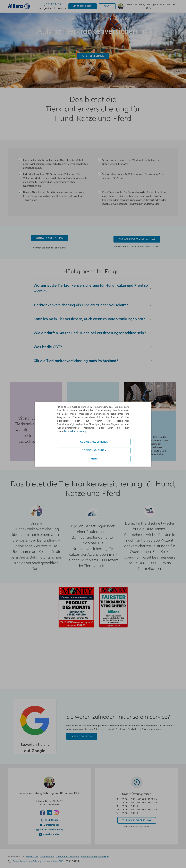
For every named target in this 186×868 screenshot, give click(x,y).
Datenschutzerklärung (75, 431)
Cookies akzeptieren (94, 442)
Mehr (94, 459)
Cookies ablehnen (94, 450)
